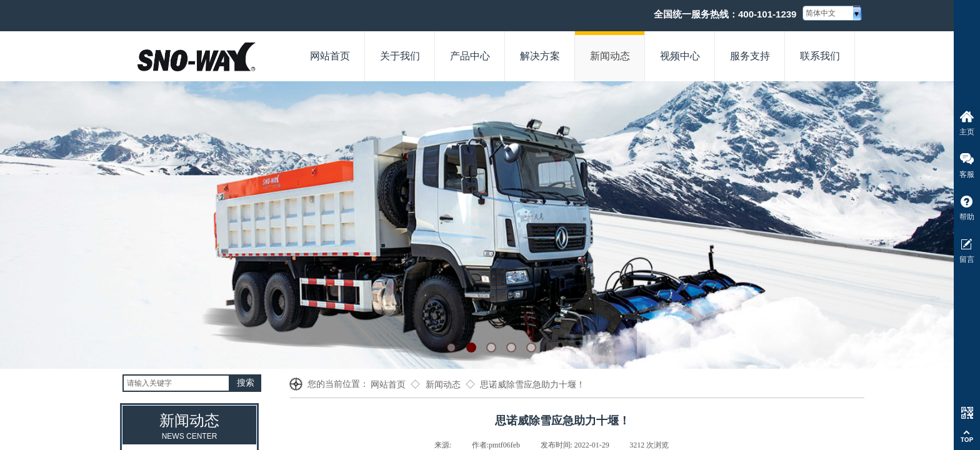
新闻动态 (443, 385)
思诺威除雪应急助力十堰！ (532, 385)
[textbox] (176, 383)
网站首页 (388, 385)
